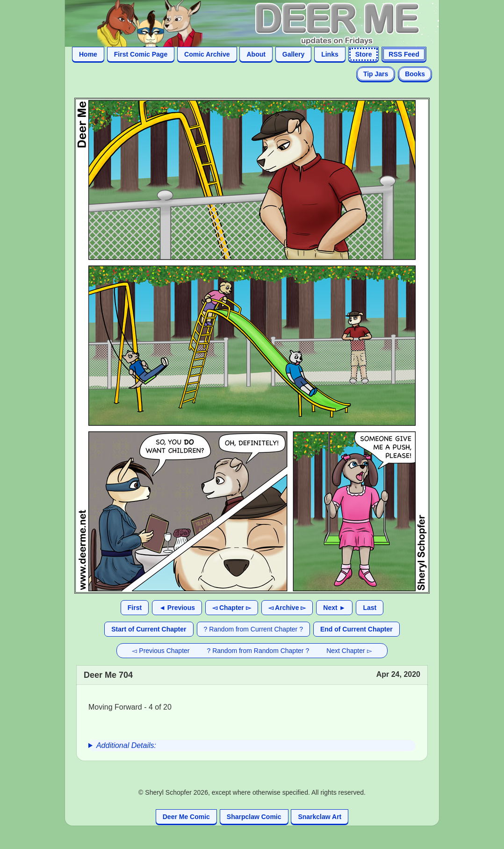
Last (370, 608)
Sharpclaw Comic (254, 817)
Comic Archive (207, 54)
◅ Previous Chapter (161, 651)
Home (88, 54)
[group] (252, 746)
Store (364, 54)
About (256, 54)
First (135, 608)
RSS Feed (404, 54)
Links (330, 54)
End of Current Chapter (356, 629)
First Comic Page (141, 54)
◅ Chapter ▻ (232, 608)
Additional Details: (126, 745)
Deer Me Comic (186, 817)
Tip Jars (376, 74)
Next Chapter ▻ (349, 651)
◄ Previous (177, 608)
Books (415, 74)
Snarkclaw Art (320, 817)
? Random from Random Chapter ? (258, 651)
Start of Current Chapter (149, 629)
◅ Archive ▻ (287, 608)
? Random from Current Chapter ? (253, 629)
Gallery (293, 54)
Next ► (334, 608)
